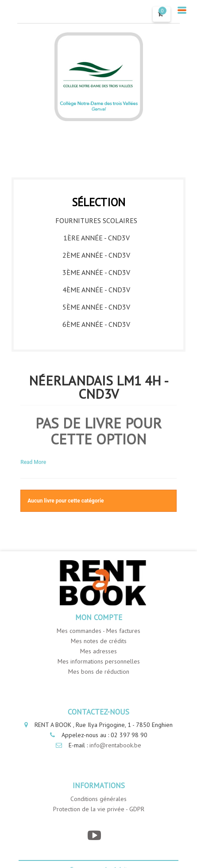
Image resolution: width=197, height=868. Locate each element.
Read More (33, 462)
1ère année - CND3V (97, 238)
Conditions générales (98, 799)
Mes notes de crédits (99, 641)
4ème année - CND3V (96, 290)
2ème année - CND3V (96, 255)
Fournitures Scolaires (96, 220)
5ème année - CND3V (96, 307)
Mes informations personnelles (99, 661)
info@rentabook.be (115, 745)
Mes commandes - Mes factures (98, 631)
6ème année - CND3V (96, 324)
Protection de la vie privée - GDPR (99, 809)
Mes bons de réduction (99, 672)
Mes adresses (98, 651)
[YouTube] (94, 835)
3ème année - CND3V (96, 272)
